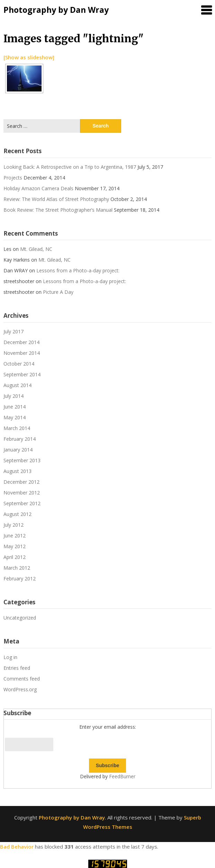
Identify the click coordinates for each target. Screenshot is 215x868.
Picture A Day (58, 292)
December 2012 (21, 482)
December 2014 (21, 342)
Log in (10, 657)
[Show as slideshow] (29, 57)
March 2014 (17, 428)
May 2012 (15, 546)
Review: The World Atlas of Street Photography (56, 199)
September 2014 (22, 374)
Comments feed (22, 679)
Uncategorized (20, 618)
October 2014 (19, 364)
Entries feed (17, 668)
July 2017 (14, 331)
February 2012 (20, 578)
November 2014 (22, 353)
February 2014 (20, 439)
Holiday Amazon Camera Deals (38, 188)
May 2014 (15, 417)
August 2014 (17, 385)
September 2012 (22, 503)
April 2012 (15, 557)
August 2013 (17, 471)
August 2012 (17, 514)
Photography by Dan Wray (56, 10)
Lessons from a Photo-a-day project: (78, 270)
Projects (13, 178)
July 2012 (14, 525)
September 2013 (22, 460)
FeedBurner (122, 776)
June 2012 (15, 536)
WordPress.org (20, 689)
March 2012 (17, 568)
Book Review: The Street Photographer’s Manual (58, 210)
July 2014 (14, 396)
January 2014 (18, 450)
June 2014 (15, 407)
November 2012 (22, 493)
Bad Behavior (17, 847)
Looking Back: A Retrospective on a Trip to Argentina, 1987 (70, 167)
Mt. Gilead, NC (36, 249)
